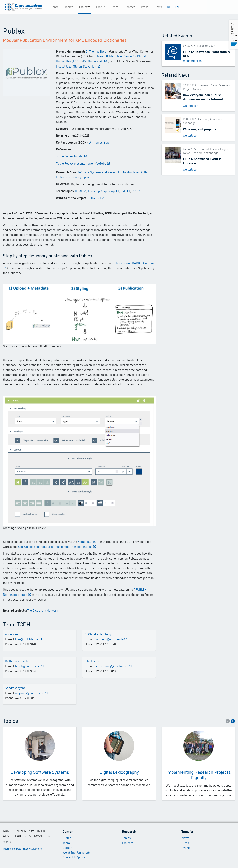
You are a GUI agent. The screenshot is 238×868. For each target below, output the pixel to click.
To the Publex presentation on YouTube (83, 163)
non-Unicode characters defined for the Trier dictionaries (57, 547)
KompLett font (87, 542)
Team (115, 7)
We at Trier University (76, 853)
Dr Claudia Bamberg (98, 634)
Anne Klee (12, 634)
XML (125, 191)
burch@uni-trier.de (29, 666)
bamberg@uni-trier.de (111, 639)
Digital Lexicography (119, 772)
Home (55, 7)
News (158, 7)
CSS (136, 191)
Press (145, 7)
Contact (130, 7)
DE (169, 7)
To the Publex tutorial (72, 156)
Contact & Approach (76, 857)
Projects (85, 7)
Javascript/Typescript (104, 191)
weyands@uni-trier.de (31, 693)
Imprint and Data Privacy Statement (22, 849)
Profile (101, 7)
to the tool (96, 198)
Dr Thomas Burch (100, 142)
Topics (69, 7)
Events (186, 848)
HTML (81, 191)
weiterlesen (191, 106)
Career (67, 848)
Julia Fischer (93, 661)
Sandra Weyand (15, 688)
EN (177, 7)
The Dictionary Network (43, 611)
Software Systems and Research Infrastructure (108, 172)
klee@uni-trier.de (29, 639)
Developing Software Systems (40, 772)
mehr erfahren (192, 61)
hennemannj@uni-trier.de (113, 666)
